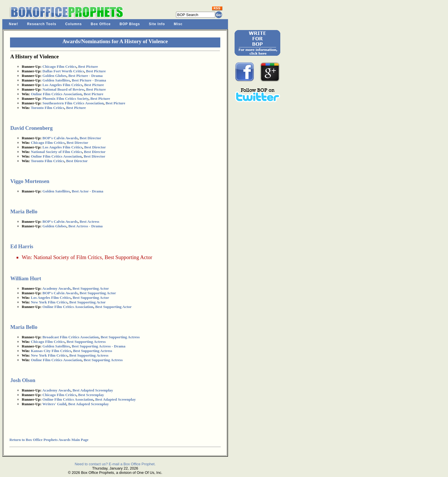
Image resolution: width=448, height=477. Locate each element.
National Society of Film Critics (56, 152)
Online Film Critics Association (56, 94)
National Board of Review (63, 89)
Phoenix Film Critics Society (65, 99)
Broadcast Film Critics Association (70, 337)
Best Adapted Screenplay (93, 390)
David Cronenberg (31, 128)
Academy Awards (56, 288)
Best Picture (88, 66)
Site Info (157, 24)
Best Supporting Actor (128, 257)
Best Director (91, 138)
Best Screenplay (91, 395)
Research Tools (42, 24)
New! (14, 24)
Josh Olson (23, 380)
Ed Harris (22, 246)
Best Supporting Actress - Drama (99, 346)
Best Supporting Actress (120, 337)
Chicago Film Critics (59, 66)
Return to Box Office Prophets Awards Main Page (49, 440)
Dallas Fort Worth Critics (63, 71)
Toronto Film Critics (48, 108)
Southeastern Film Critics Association (73, 103)
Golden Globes (54, 76)
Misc (178, 24)
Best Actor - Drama (87, 191)
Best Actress (90, 221)
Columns (73, 24)
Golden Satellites (56, 80)
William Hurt (26, 278)
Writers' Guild (54, 404)
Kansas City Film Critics (51, 351)
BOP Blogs (130, 24)
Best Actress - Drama (85, 226)
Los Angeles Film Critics (62, 85)
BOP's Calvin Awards (60, 138)
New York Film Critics (49, 302)
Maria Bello (24, 211)
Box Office (101, 24)
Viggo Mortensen (30, 181)
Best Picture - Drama (85, 76)
